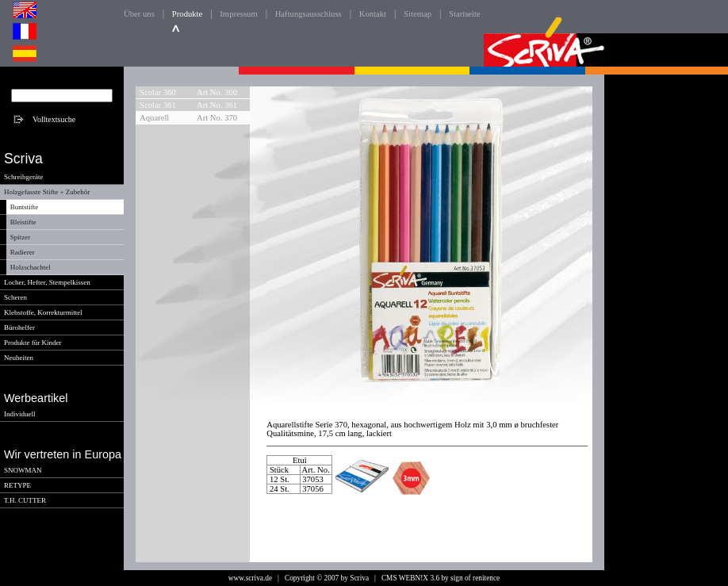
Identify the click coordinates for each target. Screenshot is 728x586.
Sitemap (418, 14)
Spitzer (21, 237)
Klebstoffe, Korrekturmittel (43, 312)
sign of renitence (475, 578)
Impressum (238, 14)
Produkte (187, 14)
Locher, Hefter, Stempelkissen (47, 282)
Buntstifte (25, 207)
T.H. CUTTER (25, 500)
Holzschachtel (31, 267)
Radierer (23, 252)
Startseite (465, 14)
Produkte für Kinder (33, 343)
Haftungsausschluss (308, 14)
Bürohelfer (19, 327)
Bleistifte (23, 222)
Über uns (139, 14)
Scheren (15, 297)
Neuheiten (19, 358)
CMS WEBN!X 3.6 (410, 578)
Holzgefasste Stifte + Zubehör (47, 192)
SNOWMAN (23, 470)
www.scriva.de (250, 578)
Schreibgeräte (23, 177)
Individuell (20, 414)
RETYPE (17, 485)
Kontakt (373, 14)
